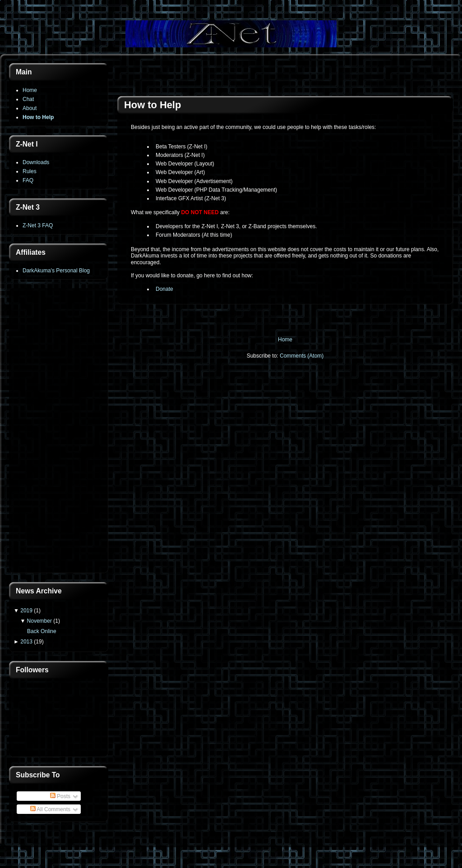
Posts (60, 796)
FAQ (28, 180)
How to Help (38, 117)
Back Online (42, 631)
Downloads (36, 162)
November (39, 621)
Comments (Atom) (302, 356)
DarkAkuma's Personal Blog (56, 271)
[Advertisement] (59, 432)
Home (30, 90)
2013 (26, 642)
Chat (28, 99)
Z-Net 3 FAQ (38, 225)
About (30, 108)
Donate (164, 289)
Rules (30, 171)
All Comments (50, 809)
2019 (26, 611)
